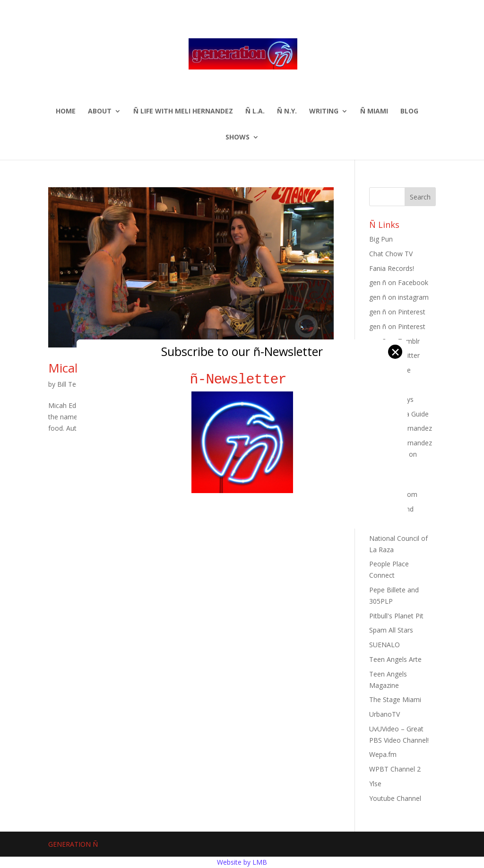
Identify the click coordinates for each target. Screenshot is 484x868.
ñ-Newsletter (242, 379)
